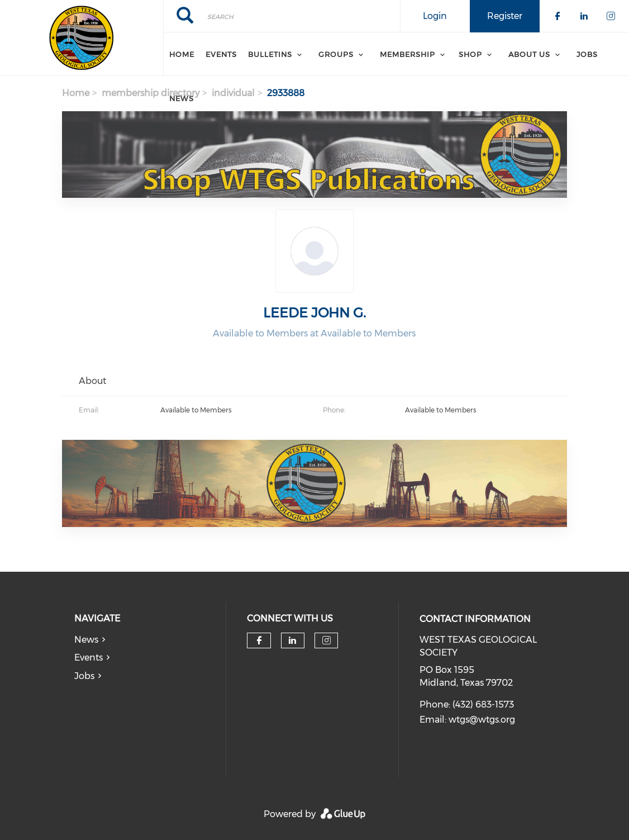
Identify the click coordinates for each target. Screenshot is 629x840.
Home (182, 54)
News (182, 98)
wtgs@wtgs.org (482, 720)
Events (221, 54)
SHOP (470, 54)
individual (233, 93)
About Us (529, 54)
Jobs (587, 54)
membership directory (151, 93)
